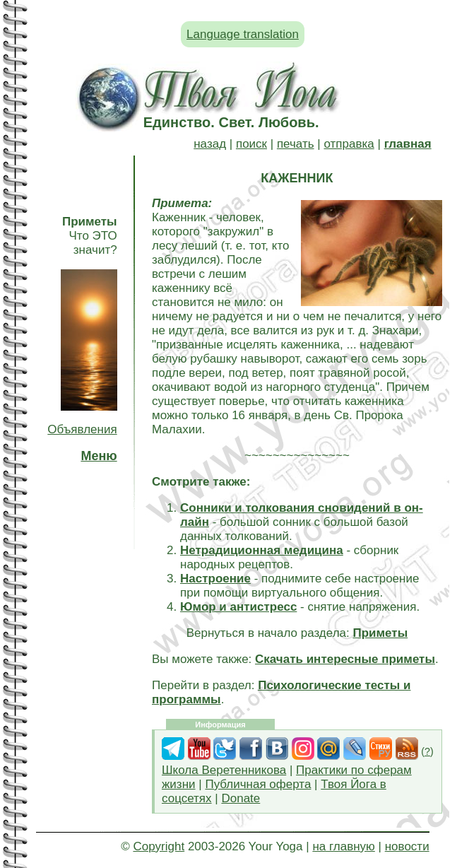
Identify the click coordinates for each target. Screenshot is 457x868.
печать (296, 144)
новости (407, 846)
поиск (251, 144)
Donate (241, 798)
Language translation (243, 34)
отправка (349, 144)
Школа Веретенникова (224, 770)
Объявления (82, 429)
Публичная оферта (258, 784)
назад (210, 144)
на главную (343, 846)
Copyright (159, 846)
